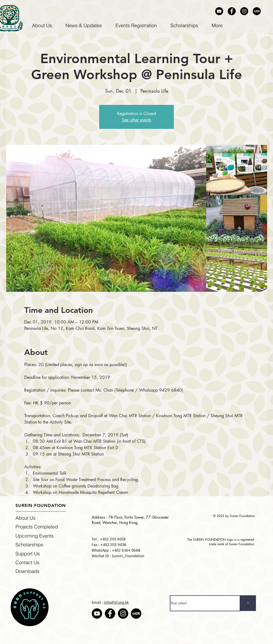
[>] (248, 603)
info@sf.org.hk (116, 602)
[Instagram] (244, 11)
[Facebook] (232, 11)
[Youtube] (219, 11)
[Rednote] (257, 11)
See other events (136, 120)
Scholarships (29, 545)
